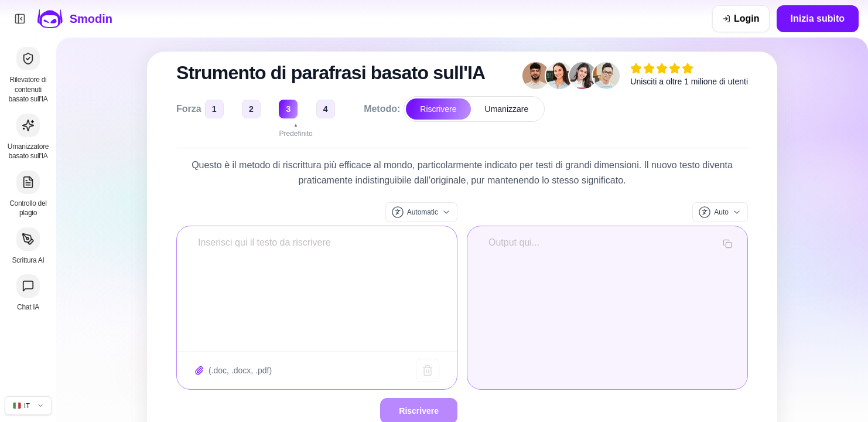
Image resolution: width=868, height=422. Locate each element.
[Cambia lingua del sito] (28, 406)
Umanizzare (507, 109)
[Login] (741, 19)
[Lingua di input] (421, 212)
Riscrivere (438, 109)
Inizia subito (818, 18)
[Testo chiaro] (428, 370)
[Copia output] (727, 244)
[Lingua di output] (720, 212)
